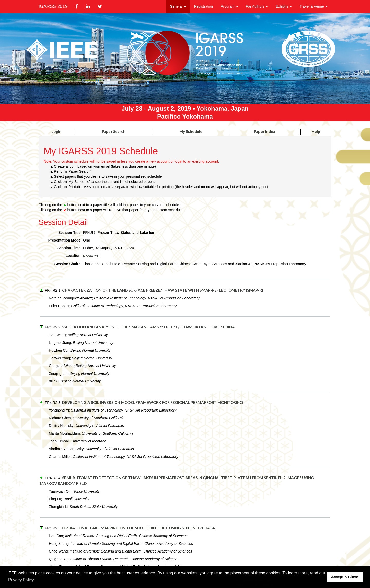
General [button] (178, 6)
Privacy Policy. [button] (21, 580)
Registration (203, 6)
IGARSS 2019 (53, 6)
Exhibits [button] (284, 6)
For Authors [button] (257, 6)
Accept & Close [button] (345, 577)
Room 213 (92, 256)
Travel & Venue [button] (314, 6)
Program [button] (229, 6)
